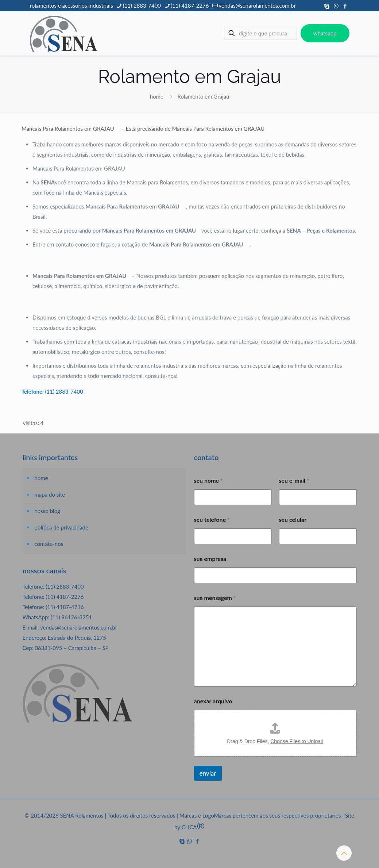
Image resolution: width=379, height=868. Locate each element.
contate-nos (49, 544)
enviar (208, 773)
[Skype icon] (327, 6)
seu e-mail (294, 480)
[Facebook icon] (345, 6)
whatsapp (325, 33)
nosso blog (47, 511)
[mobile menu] (203, 33)
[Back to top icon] (344, 853)
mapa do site (50, 494)
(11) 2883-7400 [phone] (142, 5)
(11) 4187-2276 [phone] (190, 5)
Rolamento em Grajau (204, 96)
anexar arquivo (213, 701)
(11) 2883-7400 (64, 391)
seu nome (208, 480)
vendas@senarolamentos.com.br (79, 627)
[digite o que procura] (260, 33)
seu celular (293, 519)
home (157, 96)
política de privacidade (61, 527)
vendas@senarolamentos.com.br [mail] (257, 5)
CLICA (193, 827)
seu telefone (212, 519)
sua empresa (210, 559)
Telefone (32, 391)
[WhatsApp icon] (336, 6)
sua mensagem (215, 598)
